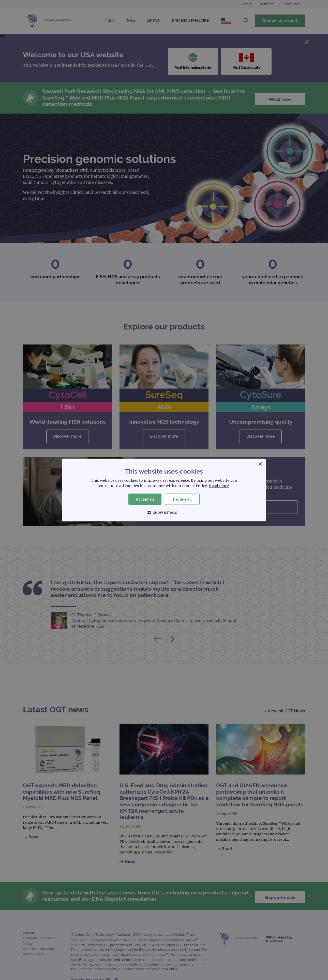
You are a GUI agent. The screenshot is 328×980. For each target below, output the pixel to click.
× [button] (260, 464)
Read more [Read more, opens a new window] (219, 486)
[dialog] (164, 490)
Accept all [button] (145, 499)
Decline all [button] (182, 499)
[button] (164, 513)
